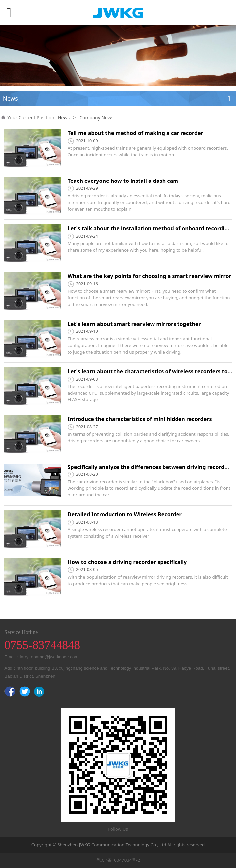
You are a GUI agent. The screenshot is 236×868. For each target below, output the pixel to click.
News (64, 118)
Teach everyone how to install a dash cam (123, 181)
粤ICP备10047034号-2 (118, 860)
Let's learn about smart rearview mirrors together (134, 324)
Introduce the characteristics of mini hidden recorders (140, 419)
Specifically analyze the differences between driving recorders (150, 467)
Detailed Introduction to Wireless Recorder (125, 514)
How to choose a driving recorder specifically (127, 562)
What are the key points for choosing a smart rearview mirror (150, 276)
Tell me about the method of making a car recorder (136, 133)
